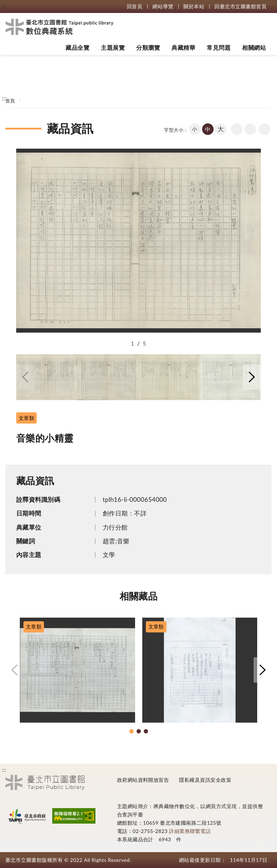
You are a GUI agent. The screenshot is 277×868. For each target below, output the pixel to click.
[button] (25, 377)
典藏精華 (183, 47)
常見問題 (219, 47)
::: (4, 6)
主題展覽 (113, 47)
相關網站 (254, 47)
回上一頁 (237, 129)
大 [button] (221, 129)
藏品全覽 (77, 47)
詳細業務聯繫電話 (190, 831)
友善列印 (250, 129)
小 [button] (195, 129)
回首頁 (135, 6)
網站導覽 (163, 6)
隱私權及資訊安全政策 (205, 780)
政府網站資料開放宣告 (143, 780)
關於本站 (194, 6)
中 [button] (208, 129)
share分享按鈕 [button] (264, 129)
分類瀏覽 (148, 47)
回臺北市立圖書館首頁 (240, 6)
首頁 (10, 101)
